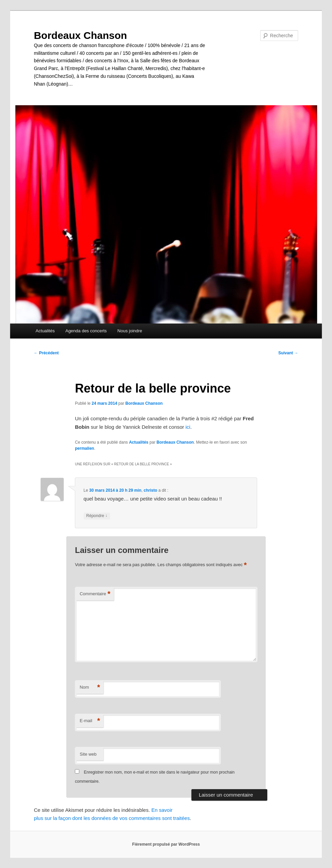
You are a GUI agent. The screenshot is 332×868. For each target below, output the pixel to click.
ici (188, 427)
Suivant (288, 353)
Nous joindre (130, 331)
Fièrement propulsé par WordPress (166, 844)
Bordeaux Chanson (80, 35)
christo (150, 490)
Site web (88, 754)
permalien (85, 448)
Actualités (45, 331)
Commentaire (95, 594)
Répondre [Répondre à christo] (97, 516)
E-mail (90, 721)
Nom (90, 687)
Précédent (46, 353)
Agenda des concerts (86, 331)
